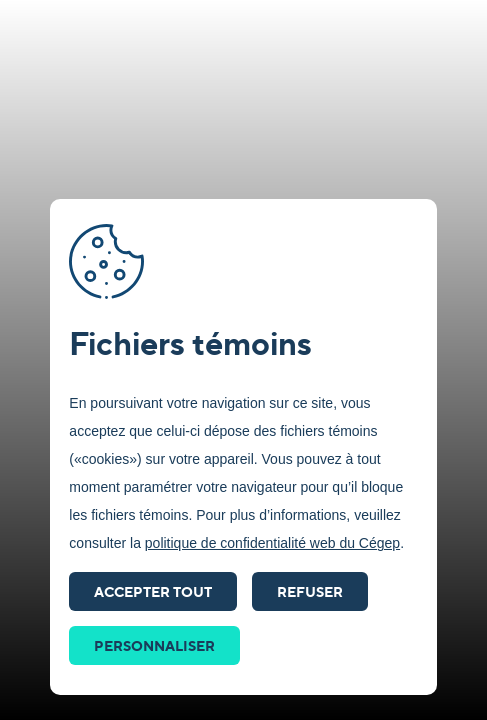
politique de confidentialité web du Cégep (272, 543)
